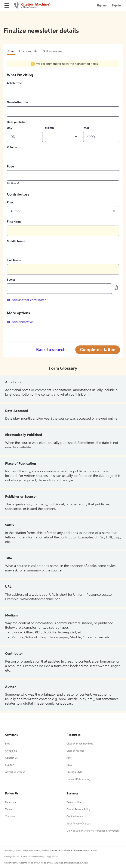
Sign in (116, 6)
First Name (14, 222)
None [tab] (11, 51)
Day (10, 128)
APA (69, 758)
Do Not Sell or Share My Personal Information (93, 831)
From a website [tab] (28, 51)
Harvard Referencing (78, 779)
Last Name (14, 261)
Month (49, 128)
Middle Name (16, 241)
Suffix (11, 280)
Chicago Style (74, 772)
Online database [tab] (53, 51)
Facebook (11, 803)
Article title (14, 83)
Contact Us (11, 758)
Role (10, 202)
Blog (8, 744)
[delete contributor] (117, 288)
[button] (63, 137)
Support (10, 765)
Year (86, 128)
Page (10, 167)
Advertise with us (15, 772)
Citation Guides (75, 751)
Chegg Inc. (11, 751)
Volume (12, 147)
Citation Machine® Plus (80, 744)
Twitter (9, 810)
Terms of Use (74, 803)
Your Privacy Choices (79, 824)
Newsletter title (17, 102)
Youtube (10, 817)
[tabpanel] (63, 195)
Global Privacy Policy (78, 810)
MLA (69, 765)
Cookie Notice (75, 817)
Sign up (102, 6)
